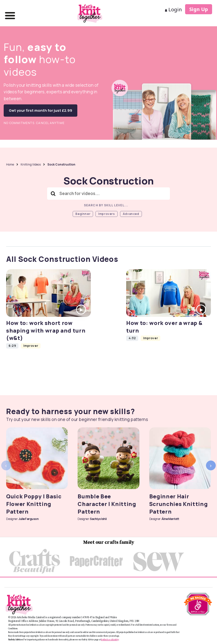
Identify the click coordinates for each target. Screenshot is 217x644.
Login (173, 9)
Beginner (83, 214)
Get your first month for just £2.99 (41, 110)
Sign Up (199, 9)
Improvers (106, 214)
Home (10, 164)
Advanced (131, 214)
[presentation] (6, 465)
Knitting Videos (31, 164)
